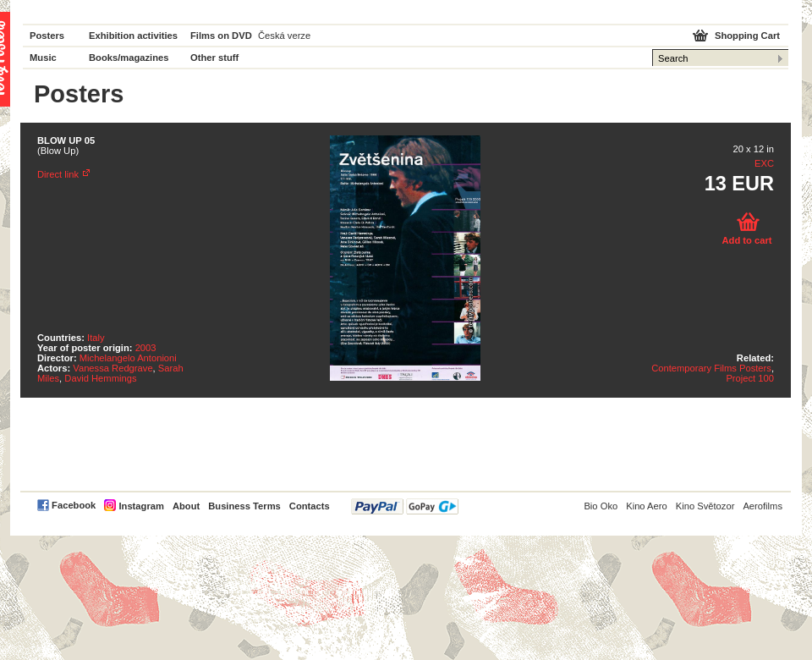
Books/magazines (129, 58)
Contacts (310, 506)
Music (43, 58)
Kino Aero (647, 506)
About (186, 506)
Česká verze (284, 36)
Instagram (141, 506)
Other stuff (214, 58)
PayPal (405, 506)
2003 (146, 348)
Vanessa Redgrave (112, 368)
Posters (47, 36)
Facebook (74, 505)
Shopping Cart (747, 36)
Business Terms (244, 506)
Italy (96, 338)
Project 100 (750, 378)
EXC (764, 163)
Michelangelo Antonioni (128, 358)
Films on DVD (221, 36)
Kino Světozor (705, 506)
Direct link (58, 174)
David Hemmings (100, 378)
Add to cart (746, 240)
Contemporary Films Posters (711, 368)
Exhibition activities (133, 36)
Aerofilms (763, 506)
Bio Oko (601, 506)
